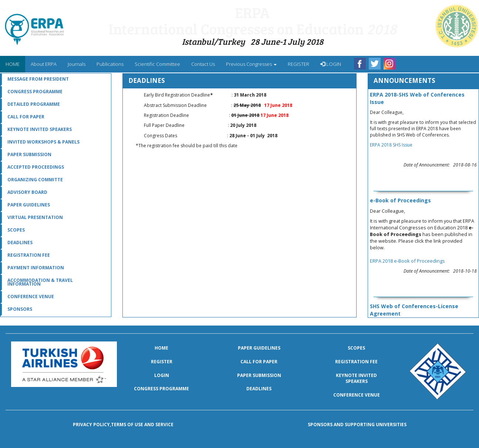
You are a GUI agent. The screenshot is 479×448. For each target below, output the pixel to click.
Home (161, 348)
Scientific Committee (157, 64)
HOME (15, 64)
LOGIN (331, 64)
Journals (77, 64)
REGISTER (298, 64)
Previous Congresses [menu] (251, 64)
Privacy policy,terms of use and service (123, 425)
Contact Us (203, 64)
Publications (110, 64)
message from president (38, 79)
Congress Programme (35, 92)
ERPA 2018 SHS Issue (391, 145)
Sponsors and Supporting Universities (357, 425)
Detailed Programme (34, 104)
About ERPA (44, 64)
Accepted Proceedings (36, 167)
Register (162, 362)
